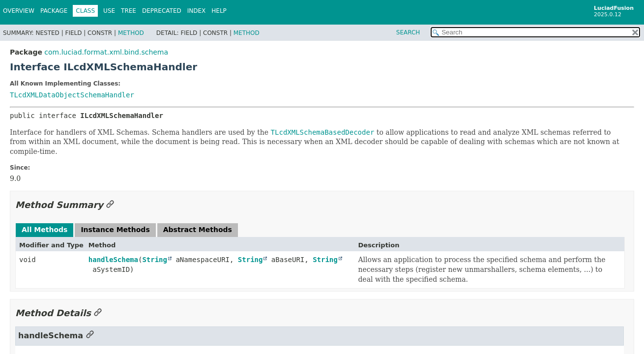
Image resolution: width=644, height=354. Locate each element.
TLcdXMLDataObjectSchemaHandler (72, 95)
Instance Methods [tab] (115, 230)
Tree (129, 11)
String (155, 260)
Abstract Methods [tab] (198, 230)
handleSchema (113, 260)
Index (197, 11)
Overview (19, 11)
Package (54, 11)
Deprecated (162, 11)
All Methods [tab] (44, 230)
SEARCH (408, 32)
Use (109, 11)
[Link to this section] (110, 205)
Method (131, 33)
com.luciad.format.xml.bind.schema (106, 52)
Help (219, 11)
